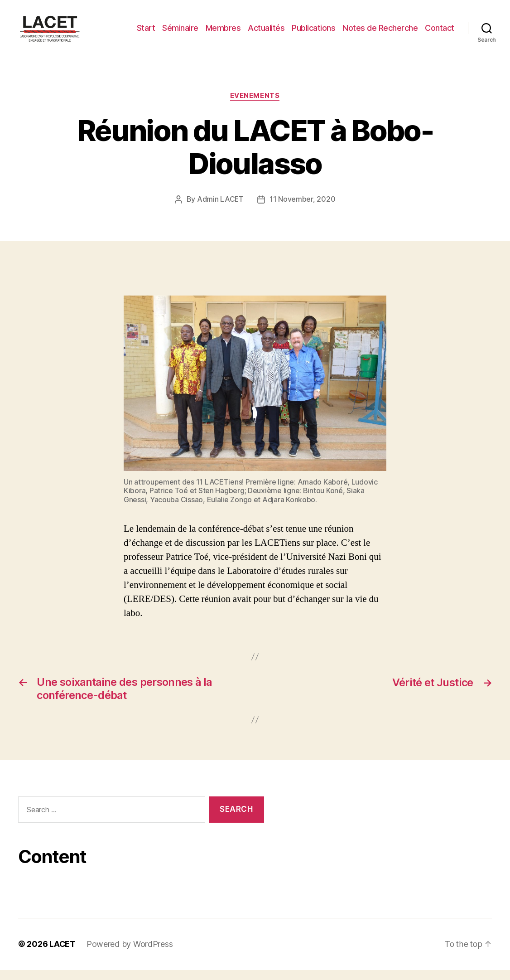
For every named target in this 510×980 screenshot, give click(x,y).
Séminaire (180, 33)
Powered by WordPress (130, 954)
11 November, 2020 (302, 210)
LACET (63, 954)
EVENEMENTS (255, 107)
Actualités (266, 33)
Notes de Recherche (380, 33)
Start (146, 33)
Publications (313, 33)
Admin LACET (220, 210)
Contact (440, 33)
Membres (223, 33)
